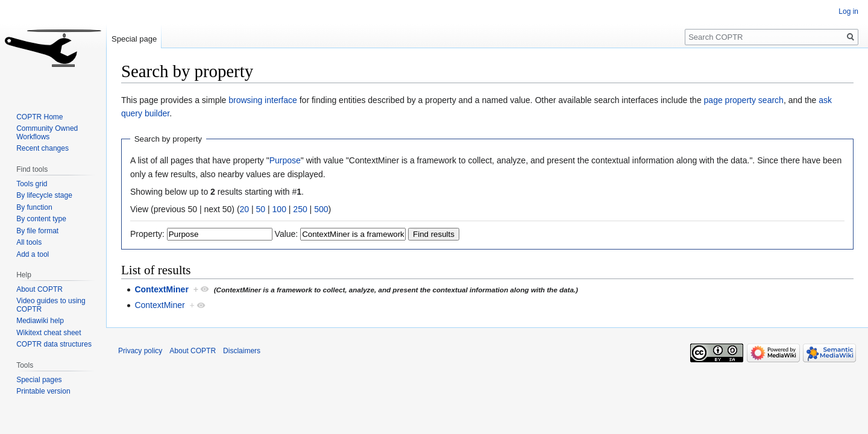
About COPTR (39, 289)
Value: (287, 234)
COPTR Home (39, 117)
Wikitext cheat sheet (49, 333)
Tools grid (32, 184)
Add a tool (33, 254)
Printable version (43, 391)
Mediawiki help (40, 321)
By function (34, 207)
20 (245, 209)
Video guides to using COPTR (51, 305)
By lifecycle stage (44, 195)
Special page (134, 39)
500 (321, 209)
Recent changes (42, 148)
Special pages (39, 380)
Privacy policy (140, 351)
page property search (744, 100)
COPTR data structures (54, 344)
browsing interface (263, 100)
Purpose (285, 160)
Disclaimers (242, 351)
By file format (37, 231)
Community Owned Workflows (47, 133)
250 (300, 209)
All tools (29, 242)
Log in (848, 11)
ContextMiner (161, 289)
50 (261, 209)
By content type (41, 219)
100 (279, 209)
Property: (147, 234)
